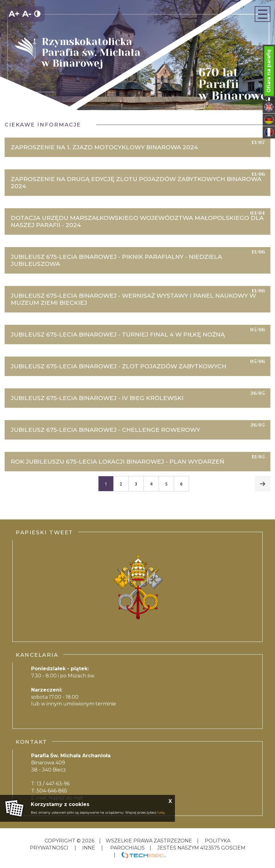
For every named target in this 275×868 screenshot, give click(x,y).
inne (89, 848)
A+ (14, 14)
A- (27, 14)
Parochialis (127, 848)
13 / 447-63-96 (53, 784)
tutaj (161, 812)
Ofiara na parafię (269, 71)
